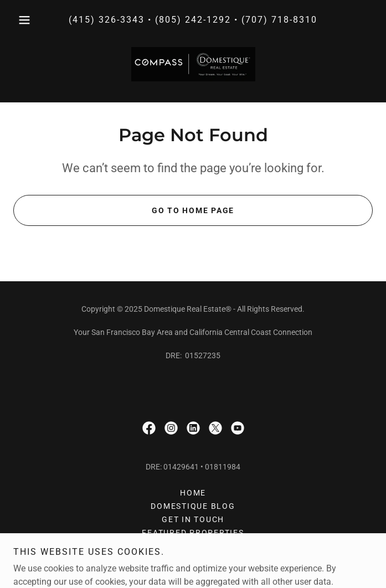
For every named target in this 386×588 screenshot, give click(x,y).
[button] (40, 20)
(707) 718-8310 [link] (279, 20)
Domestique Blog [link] (193, 506)
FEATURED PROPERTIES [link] (193, 533)
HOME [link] (193, 493)
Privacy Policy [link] (193, 546)
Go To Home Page (193, 210)
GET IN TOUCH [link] (193, 519)
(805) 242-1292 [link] (193, 20)
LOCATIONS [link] (193, 559)
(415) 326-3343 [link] (107, 20)
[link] (193, 64)
